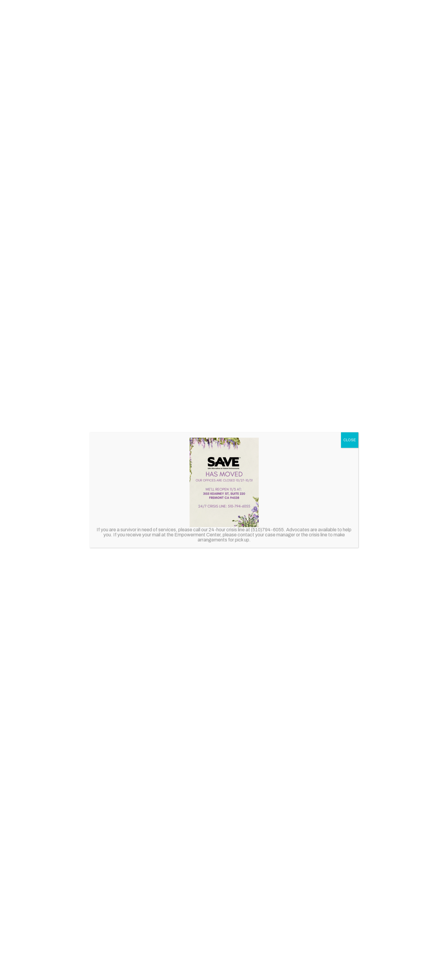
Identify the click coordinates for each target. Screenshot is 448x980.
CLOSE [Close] (350, 440)
